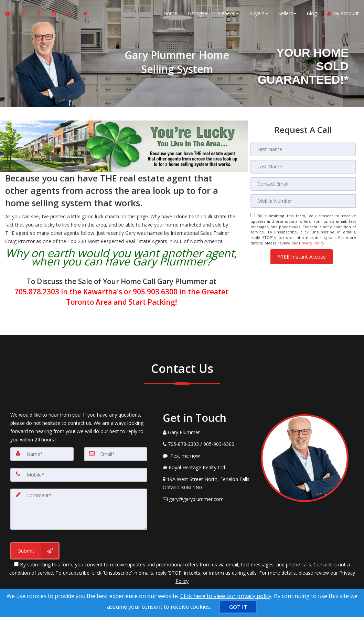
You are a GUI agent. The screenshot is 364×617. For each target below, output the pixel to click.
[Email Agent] (11, 14)
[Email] (303, 184)
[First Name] (303, 149)
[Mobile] (303, 201)
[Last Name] (303, 167)
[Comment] (79, 509)
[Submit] (35, 551)
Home (170, 14)
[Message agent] (207, 456)
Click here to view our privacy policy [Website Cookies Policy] (226, 596)
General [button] (228, 14)
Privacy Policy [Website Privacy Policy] (312, 243)
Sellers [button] (287, 14)
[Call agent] (24, 14)
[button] (302, 257)
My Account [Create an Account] (343, 14)
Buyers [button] (259, 14)
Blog (312, 14)
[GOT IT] (238, 607)
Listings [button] (198, 14)
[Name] (42, 454)
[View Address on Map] (207, 483)
